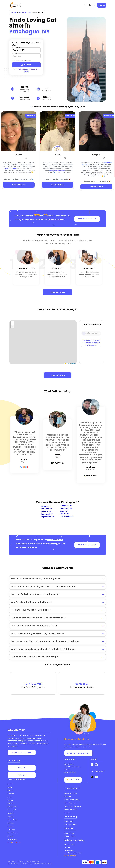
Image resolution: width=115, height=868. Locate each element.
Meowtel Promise (56, 220)
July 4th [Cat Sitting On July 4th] (67, 848)
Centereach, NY (66, 506)
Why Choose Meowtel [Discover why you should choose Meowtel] (73, 806)
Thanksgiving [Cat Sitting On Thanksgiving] (70, 850)
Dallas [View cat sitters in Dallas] (10, 797)
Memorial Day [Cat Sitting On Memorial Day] (70, 845)
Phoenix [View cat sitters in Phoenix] (11, 823)
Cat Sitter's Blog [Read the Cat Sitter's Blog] (70, 825)
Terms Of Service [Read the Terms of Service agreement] (14, 863)
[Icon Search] (84, 333)
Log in (92, 5)
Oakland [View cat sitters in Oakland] (11, 817)
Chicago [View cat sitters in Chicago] (11, 794)
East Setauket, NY (67, 516)
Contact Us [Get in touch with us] (70, 759)
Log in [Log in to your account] (22, 768)
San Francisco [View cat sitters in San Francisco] (13, 833)
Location (17, 48)
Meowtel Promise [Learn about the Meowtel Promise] (71, 793)
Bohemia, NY (46, 511)
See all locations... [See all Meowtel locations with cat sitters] (15, 843)
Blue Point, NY (47, 509)
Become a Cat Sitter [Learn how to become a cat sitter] (78, 753)
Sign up (102, 5)
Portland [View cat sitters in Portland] (11, 826)
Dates (16, 54)
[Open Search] (85, 5)
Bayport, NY (46, 506)
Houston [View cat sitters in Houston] (11, 804)
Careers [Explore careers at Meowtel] (67, 813)
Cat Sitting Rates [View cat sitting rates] (71, 803)
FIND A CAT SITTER (87, 219)
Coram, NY (64, 511)
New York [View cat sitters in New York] (11, 813)
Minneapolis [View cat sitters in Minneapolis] (12, 810)
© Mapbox (74, 363)
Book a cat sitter (22, 752)
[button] (12, 323)
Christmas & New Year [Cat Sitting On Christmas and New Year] (73, 853)
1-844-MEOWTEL (33, 682)
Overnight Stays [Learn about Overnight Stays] (70, 836)
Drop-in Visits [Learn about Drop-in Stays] (70, 833)
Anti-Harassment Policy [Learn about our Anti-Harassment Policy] (43, 863)
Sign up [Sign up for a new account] (22, 775)
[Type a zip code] (26, 50)
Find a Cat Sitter (57, 292)
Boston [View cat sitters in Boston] (10, 790)
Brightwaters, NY (48, 517)
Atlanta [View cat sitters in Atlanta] (10, 784)
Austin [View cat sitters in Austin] (10, 787)
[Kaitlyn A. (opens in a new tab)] (96, 154)
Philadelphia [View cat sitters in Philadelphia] (12, 820)
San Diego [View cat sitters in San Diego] (12, 830)
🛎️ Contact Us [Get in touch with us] (73, 780)
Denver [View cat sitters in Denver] (10, 800)
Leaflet (68, 363)
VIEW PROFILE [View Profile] (19, 185)
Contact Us (82, 682)
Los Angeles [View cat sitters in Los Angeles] (12, 807)
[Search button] (26, 65)
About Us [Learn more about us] (68, 797)
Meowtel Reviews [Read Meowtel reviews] (71, 810)
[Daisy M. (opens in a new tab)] (19, 154)
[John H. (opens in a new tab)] (57, 154)
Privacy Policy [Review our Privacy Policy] (28, 863)
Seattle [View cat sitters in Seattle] (10, 836)
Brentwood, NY (47, 514)
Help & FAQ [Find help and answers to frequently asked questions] (69, 821)
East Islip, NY (65, 514)
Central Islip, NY (66, 508)
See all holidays (71, 856)
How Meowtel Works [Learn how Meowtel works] (72, 800)
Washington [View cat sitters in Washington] (12, 839)
